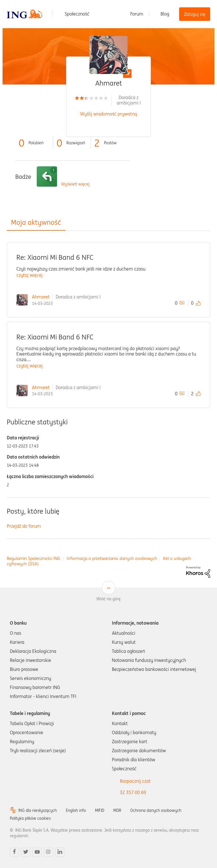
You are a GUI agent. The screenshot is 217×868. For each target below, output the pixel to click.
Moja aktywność (36, 222)
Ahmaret (41, 297)
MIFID (100, 810)
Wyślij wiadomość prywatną (108, 114)
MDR (117, 810)
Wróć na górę (108, 599)
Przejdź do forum (24, 526)
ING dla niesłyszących (38, 810)
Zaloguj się (195, 14)
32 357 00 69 (133, 792)
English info (76, 810)
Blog (165, 14)
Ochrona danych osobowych (156, 810)
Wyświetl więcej (75, 184)
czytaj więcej (30, 275)
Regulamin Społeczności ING (33, 558)
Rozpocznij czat (135, 781)
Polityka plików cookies (30, 818)
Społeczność (77, 14)
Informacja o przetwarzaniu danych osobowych (112, 558)
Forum (137, 14)
